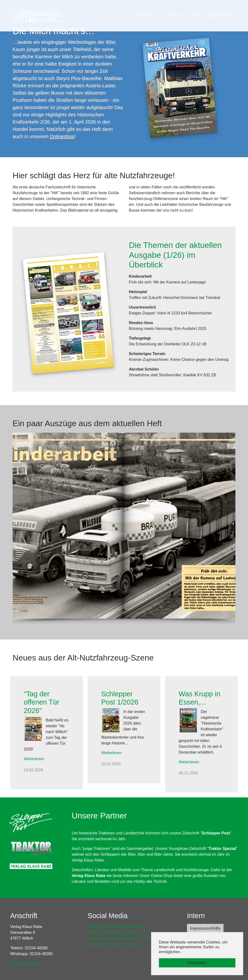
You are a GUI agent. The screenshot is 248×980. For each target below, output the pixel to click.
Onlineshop (62, 136)
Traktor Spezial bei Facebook (113, 932)
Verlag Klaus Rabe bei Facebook (116, 927)
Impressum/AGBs (205, 928)
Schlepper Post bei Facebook (113, 944)
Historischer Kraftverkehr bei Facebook (121, 938)
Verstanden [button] (197, 963)
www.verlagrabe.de (27, 963)
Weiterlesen (34, 759)
